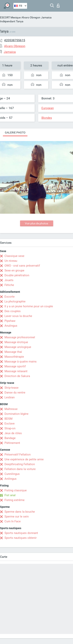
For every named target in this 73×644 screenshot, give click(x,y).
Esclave (10, 424)
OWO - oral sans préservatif (22, 266)
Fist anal (10, 495)
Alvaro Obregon (31, 17)
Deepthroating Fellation (20, 464)
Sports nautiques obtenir (21, 538)
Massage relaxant (16, 371)
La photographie (15, 301)
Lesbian (10, 397)
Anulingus (11, 326)
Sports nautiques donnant (21, 533)
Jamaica (46, 17)
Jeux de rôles (13, 433)
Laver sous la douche (18, 316)
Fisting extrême (15, 500)
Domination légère (16, 414)
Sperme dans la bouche (20, 512)
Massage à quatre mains (21, 362)
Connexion (58, 6)
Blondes (47, 118)
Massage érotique (16, 342)
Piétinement (12, 443)
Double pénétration (17, 275)
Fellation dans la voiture (20, 469)
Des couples (13, 311)
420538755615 (15, 40)
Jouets (9, 280)
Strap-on (10, 428)
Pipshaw (10, 321)
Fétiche (9, 285)
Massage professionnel (20, 337)
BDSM (8, 419)
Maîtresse (11, 409)
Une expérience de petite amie (24, 459)
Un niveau (11, 261)
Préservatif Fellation (18, 455)
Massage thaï (13, 352)
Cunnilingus (12, 474)
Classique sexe (14, 256)
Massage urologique (18, 347)
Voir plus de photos (36, 223)
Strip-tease (11, 388)
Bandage (10, 438)
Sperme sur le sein (17, 517)
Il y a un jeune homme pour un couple (29, 306)
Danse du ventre (15, 393)
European (48, 108)
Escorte (10, 297)
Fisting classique (16, 490)
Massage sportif (15, 366)
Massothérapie (14, 357)
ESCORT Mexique (10, 17)
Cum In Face (13, 521)
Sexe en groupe (14, 270)
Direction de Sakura (17, 376)
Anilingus (11, 479)
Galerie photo (15, 133)
